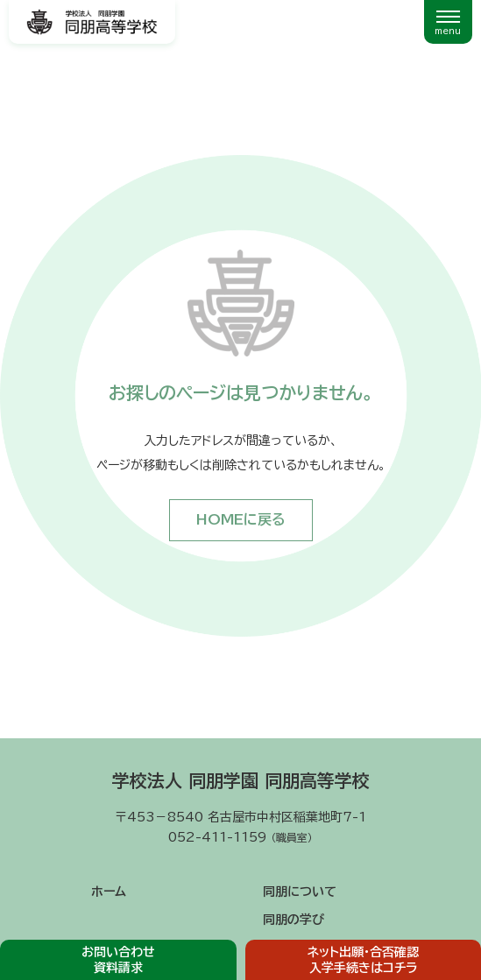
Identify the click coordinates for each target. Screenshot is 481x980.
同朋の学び (294, 920)
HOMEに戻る (241, 519)
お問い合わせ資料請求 (118, 960)
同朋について (300, 892)
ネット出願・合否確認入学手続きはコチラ (363, 960)
